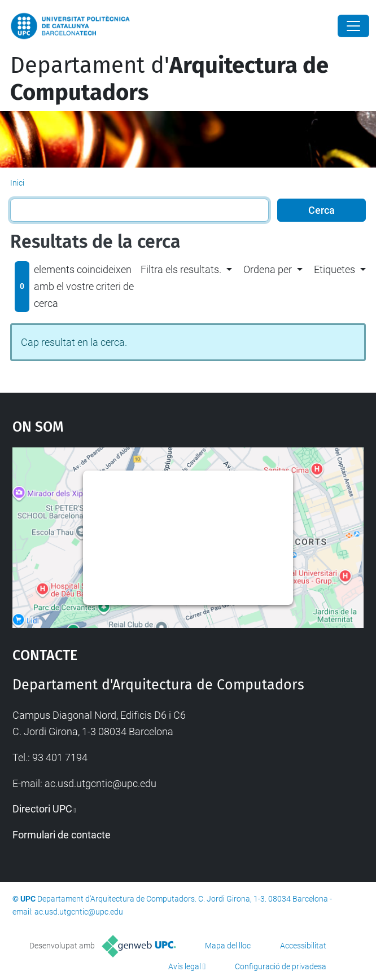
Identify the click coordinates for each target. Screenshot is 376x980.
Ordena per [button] (268, 269)
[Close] (353, 26)
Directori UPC (42, 809)
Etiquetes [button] (335, 269)
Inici (17, 183)
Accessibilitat (303, 946)
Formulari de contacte (62, 835)
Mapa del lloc (228, 946)
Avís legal (185, 966)
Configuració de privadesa (281, 966)
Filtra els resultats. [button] (181, 269)
